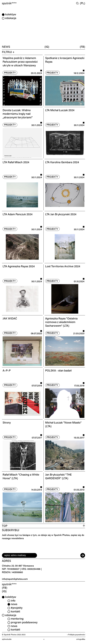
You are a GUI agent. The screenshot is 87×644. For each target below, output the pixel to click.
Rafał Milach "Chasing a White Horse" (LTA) (21, 476)
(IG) (47, 47)
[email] (19, 555)
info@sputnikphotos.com (15, 579)
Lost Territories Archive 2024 (63, 266)
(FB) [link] (5, 588)
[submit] (83, 555)
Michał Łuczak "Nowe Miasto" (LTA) (63, 424)
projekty (10, 73)
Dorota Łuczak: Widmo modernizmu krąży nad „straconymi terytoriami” (18, 114)
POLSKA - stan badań (58, 370)
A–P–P (7, 370)
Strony (7, 422)
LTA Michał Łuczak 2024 (60, 110)
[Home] (22, 3)
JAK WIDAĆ (10, 318)
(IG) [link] (4, 591)
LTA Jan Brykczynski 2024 (61, 214)
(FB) (82, 47)
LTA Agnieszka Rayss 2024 (19, 266)
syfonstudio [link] (7, 639)
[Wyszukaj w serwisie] (78, 3)
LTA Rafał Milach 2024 (16, 162)
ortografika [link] (81, 639)
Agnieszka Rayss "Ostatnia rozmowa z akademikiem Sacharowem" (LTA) (61, 322)
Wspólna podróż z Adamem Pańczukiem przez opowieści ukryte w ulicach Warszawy (20, 61)
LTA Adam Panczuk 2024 (18, 214)
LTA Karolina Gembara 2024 (62, 162)
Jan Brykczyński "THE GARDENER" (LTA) (58, 476)
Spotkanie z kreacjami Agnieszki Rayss (65, 60)
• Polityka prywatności (76, 634)
